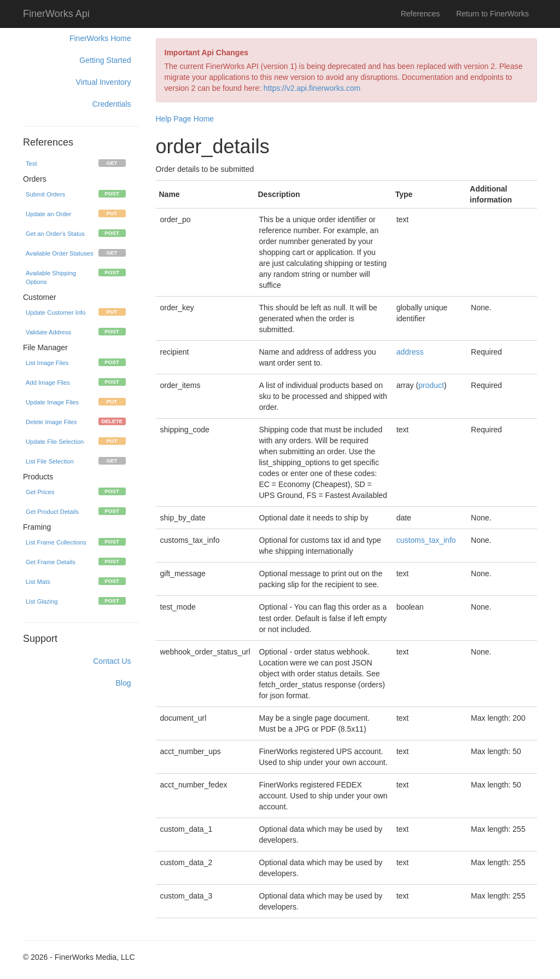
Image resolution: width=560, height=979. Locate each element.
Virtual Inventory (104, 82)
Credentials (112, 104)
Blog (123, 683)
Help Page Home (185, 119)
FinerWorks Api (56, 14)
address (410, 352)
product (431, 385)
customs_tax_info (426, 540)
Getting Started (105, 60)
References (421, 14)
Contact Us (112, 661)
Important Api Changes (207, 53)
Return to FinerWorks (492, 14)
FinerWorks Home (100, 38)
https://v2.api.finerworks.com (312, 88)
